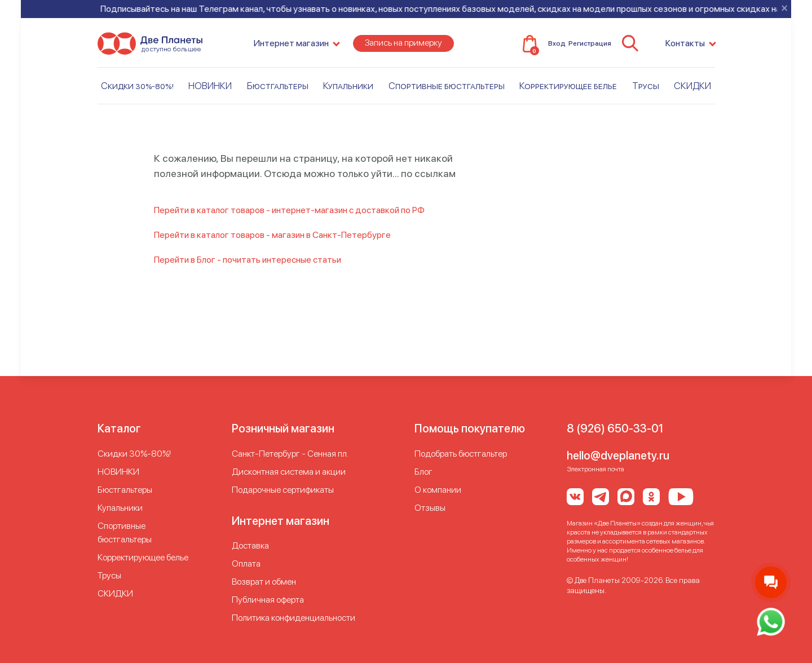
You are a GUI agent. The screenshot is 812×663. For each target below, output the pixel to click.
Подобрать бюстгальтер (461, 454)
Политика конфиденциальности (294, 618)
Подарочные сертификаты (283, 490)
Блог (423, 472)
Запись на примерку (403, 47)
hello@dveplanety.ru (618, 456)
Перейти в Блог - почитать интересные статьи (248, 260)
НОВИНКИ (210, 90)
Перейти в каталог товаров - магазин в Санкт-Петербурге (272, 235)
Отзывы (430, 508)
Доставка (250, 545)
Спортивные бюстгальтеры (447, 90)
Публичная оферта (268, 600)
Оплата (246, 563)
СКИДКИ (692, 90)
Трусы (646, 90)
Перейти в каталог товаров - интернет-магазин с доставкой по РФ (289, 210)
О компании (438, 490)
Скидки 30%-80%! (137, 90)
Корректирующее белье (568, 90)
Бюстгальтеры (278, 90)
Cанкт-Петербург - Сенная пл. (290, 454)
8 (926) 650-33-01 (615, 428)
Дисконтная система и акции (289, 472)
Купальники (348, 90)
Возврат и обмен (264, 582)
